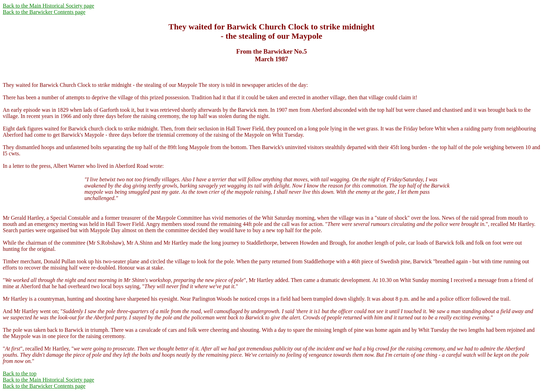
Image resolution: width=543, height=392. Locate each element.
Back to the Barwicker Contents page (44, 12)
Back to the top (20, 373)
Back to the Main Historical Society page (48, 6)
